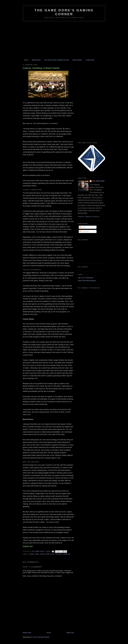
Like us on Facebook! (85, 278)
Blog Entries (36, 60)
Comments (84, 231)
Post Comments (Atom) (41, 637)
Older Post (70, 633)
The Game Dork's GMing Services (57, 60)
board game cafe (47, 554)
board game (34, 554)
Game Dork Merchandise (87, 281)
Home (26, 60)
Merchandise (77, 60)
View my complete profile (89, 217)
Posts (82, 227)
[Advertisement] (64, 40)
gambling (67, 554)
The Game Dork (98, 181)
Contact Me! (90, 60)
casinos (59, 554)
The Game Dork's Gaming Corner (64, 12)
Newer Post (27, 633)
